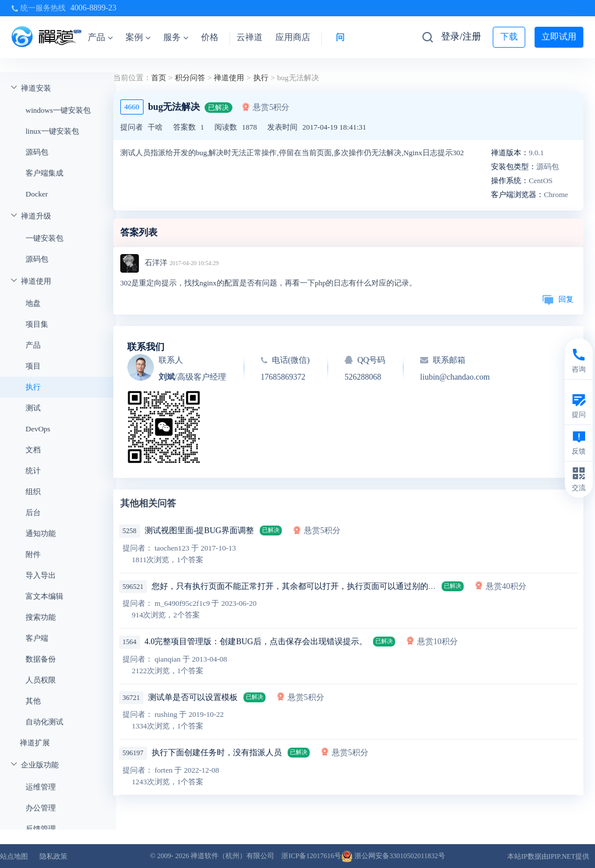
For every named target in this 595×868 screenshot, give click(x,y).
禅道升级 (36, 216)
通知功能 (41, 533)
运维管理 (41, 787)
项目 (33, 366)
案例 (138, 37)
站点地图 (14, 856)
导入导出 (41, 575)
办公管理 (41, 808)
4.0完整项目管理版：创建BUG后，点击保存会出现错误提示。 (256, 642)
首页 (159, 78)
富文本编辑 (44, 596)
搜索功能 (41, 617)
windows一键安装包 (58, 110)
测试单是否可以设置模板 (193, 697)
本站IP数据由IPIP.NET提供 (548, 856)
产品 (100, 37)
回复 (558, 299)
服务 (176, 37)
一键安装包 (44, 238)
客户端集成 (44, 173)
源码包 (37, 152)
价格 (210, 37)
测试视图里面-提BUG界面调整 (199, 531)
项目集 (37, 324)
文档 (33, 450)
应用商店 (293, 37)
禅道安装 (36, 88)
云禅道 (250, 37)
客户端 (37, 638)
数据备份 (41, 659)
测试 (33, 408)
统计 (33, 471)
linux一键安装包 (52, 131)
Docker (37, 194)
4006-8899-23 (93, 8)
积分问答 (190, 78)
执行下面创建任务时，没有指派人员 (217, 753)
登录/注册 (461, 36)
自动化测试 (44, 722)
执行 (33, 387)
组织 (33, 492)
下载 (509, 37)
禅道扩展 (35, 743)
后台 (33, 512)
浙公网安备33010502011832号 (393, 856)
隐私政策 (53, 856)
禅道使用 (36, 281)
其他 (33, 701)
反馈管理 (41, 829)
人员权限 (41, 680)
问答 (345, 37)
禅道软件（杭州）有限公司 (232, 856)
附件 (33, 554)
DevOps (38, 429)
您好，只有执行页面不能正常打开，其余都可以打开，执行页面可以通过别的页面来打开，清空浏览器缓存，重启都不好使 (371, 586)
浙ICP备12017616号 (311, 856)
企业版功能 (40, 765)
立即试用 (559, 37)
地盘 (33, 303)
